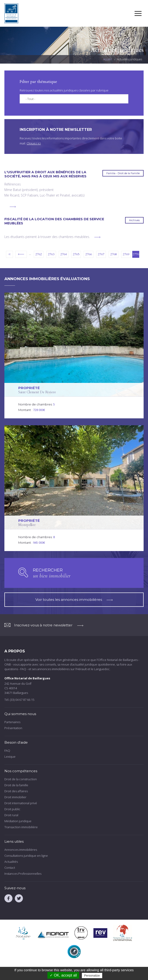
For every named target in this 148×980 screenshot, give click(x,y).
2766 (89, 254)
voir (74, 355)
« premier (9, 254)
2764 (64, 254)
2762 (39, 254)
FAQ (7, 751)
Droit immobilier (15, 797)
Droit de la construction (21, 779)
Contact (10, 868)
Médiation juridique (18, 821)
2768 (114, 254)
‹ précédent (21, 254)
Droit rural (11, 815)
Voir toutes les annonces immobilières (74, 600)
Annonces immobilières (21, 850)
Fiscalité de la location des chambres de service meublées (54, 221)
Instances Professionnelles (23, 874)
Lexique (10, 757)
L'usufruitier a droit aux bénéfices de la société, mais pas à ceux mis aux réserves (45, 174)
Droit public (12, 809)
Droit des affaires (16, 791)
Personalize (92, 976)
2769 (126, 254)
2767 (101, 254)
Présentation (13, 728)
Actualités (11, 862)
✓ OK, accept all (63, 975)
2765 (76, 254)
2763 (51, 254)
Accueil (107, 59)
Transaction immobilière (21, 827)
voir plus (13, 207)
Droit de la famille (16, 785)
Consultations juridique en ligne (26, 856)
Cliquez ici (34, 143)
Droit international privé (21, 803)
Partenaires (12, 722)
